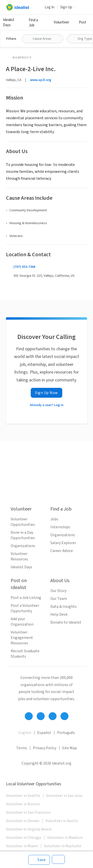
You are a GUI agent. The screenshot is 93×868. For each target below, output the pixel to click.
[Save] (39, 860)
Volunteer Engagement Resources (22, 638)
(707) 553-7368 (24, 267)
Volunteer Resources (19, 556)
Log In (49, 7)
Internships (60, 527)
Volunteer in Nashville (63, 846)
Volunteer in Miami (22, 846)
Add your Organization (22, 622)
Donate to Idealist (66, 622)
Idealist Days (9, 22)
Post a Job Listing (26, 598)
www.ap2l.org (41, 80)
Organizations (23, 546)
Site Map (70, 748)
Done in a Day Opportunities (23, 535)
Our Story (58, 591)
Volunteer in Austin (62, 821)
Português (66, 733)
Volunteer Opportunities (23, 522)
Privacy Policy (45, 748)
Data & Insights (63, 607)
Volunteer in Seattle (23, 796)
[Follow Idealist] (29, 716)
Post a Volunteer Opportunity (25, 608)
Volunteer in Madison (65, 838)
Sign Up (66, 7)
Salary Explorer (63, 543)
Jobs (54, 519)
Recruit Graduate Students (25, 654)
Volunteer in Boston (23, 804)
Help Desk (59, 614)
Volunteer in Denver (23, 821)
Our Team (59, 599)
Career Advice (62, 551)
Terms (22, 748)
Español (44, 733)
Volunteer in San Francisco (28, 812)
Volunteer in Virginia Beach (29, 829)
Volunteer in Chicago (24, 838)
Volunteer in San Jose (64, 796)
